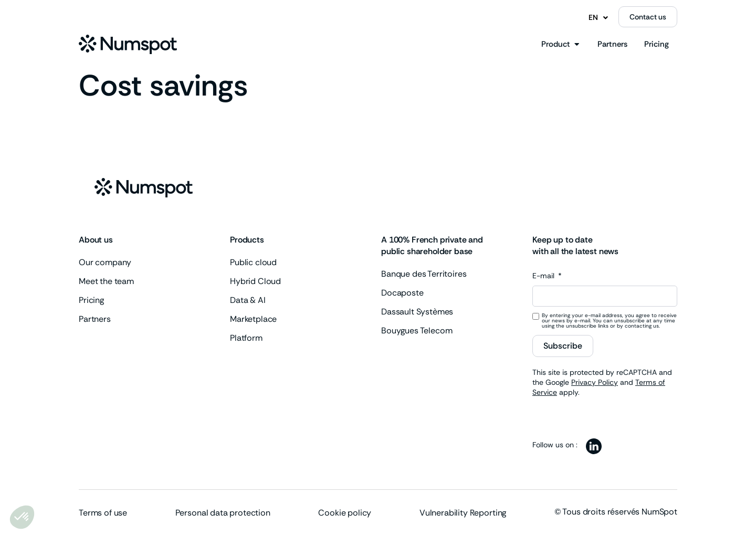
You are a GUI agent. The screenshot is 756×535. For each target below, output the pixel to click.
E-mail (544, 276)
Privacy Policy (595, 382)
